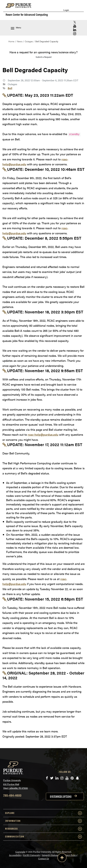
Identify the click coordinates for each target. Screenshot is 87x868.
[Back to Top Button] (62, 858)
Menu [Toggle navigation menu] (16, 28)
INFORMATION (43, 821)
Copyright (20, 852)
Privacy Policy (70, 855)
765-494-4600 (12, 795)
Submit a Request (44, 57)
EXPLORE (43, 813)
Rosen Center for (27, 15)
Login (66, 10)
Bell (10, 88)
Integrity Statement (52, 855)
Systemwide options (61, 796)
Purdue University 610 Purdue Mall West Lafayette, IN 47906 (15, 784)
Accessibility (15, 855)
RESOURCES (43, 829)
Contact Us (44, 859)
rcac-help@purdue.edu (43, 434)
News (20, 41)
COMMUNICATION (43, 837)
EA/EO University (32, 855)
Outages (29, 41)
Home (11, 41)
